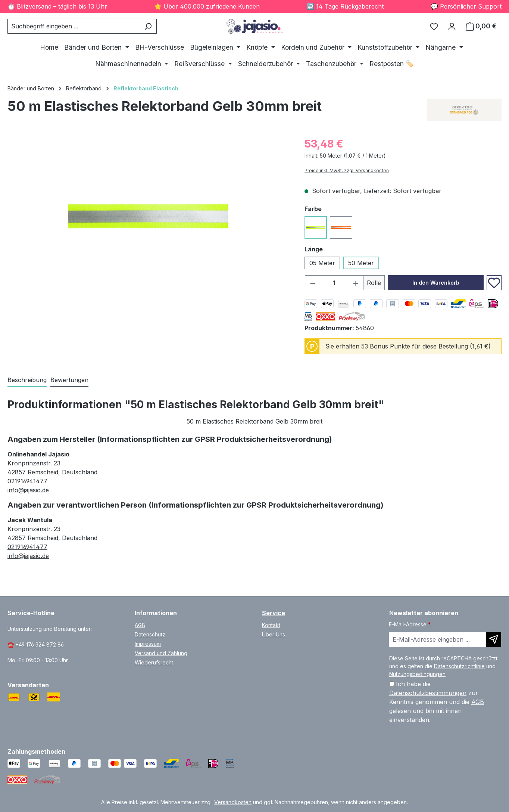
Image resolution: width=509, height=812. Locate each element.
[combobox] (74, 26)
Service (274, 613)
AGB (140, 625)
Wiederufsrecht (154, 662)
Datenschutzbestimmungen (428, 693)
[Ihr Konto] (452, 26)
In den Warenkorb (436, 283)
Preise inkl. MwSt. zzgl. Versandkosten (347, 171)
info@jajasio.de (28, 490)
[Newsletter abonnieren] (494, 639)
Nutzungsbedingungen (417, 674)
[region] (149, 216)
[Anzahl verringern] (313, 283)
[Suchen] (148, 26)
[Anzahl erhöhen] (356, 283)
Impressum (148, 644)
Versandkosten (233, 802)
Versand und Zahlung (161, 653)
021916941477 (27, 481)
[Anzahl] (334, 283)
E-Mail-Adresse (410, 624)
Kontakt (271, 625)
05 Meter (322, 263)
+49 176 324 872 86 (40, 644)
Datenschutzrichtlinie (459, 666)
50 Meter (361, 263)
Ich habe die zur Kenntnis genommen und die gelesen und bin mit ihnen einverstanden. (437, 702)
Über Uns (274, 634)
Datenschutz (150, 634)
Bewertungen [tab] (69, 380)
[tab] (27, 380)
